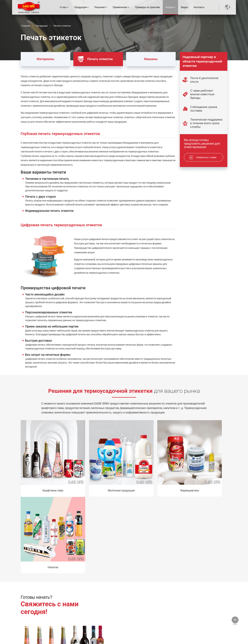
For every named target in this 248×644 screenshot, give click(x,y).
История (77, 612)
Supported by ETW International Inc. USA (124, 638)
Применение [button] (121, 7)
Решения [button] (100, 7)
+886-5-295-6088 (197, 621)
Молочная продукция (98, 475)
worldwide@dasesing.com (202, 615)
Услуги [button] (170, 7)
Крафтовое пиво (45, 475)
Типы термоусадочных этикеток (162, 608)
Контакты (200, 7)
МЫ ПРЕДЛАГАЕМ (119, 595)
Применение (155, 595)
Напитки (203, 475)
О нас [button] (64, 7)
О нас (73, 595)
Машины (144, 57)
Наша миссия (80, 618)
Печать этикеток (96, 59)
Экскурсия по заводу (84, 606)
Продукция (42, 26)
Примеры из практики (148, 7)
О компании (79, 600)
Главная (26, 26)
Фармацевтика (150, 475)
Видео (185, 7)
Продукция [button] (81, 7)
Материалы (40, 57)
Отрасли (154, 600)
